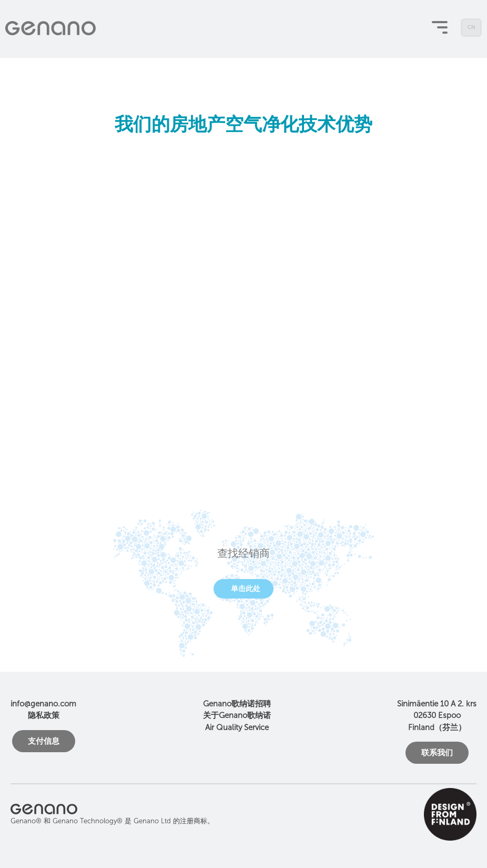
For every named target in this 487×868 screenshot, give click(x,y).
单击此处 (246, 589)
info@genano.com (43, 704)
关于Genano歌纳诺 (237, 715)
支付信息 (44, 741)
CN (471, 31)
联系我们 (437, 753)
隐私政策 (44, 715)
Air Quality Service (237, 727)
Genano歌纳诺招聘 (237, 704)
